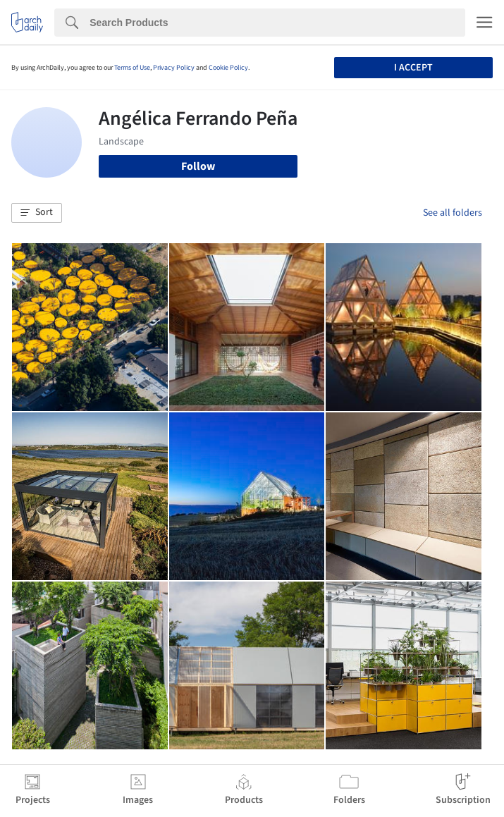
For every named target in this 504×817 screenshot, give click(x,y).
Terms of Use (132, 68)
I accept (413, 68)
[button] (37, 213)
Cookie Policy (228, 68)
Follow (198, 166)
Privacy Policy (174, 68)
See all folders (453, 213)
